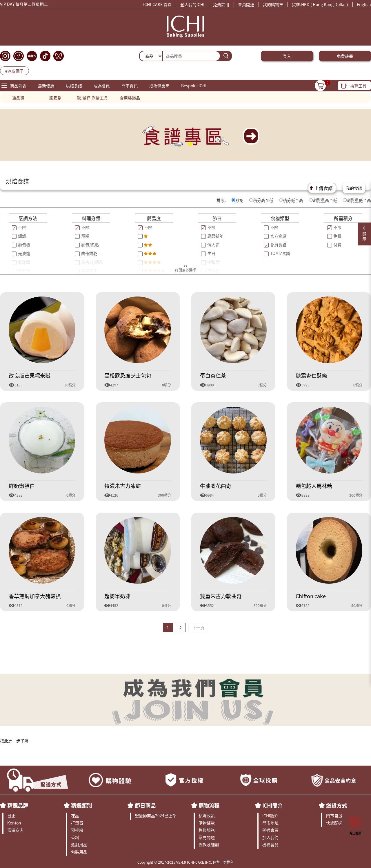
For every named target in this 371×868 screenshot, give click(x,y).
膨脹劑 (55, 98)
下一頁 (198, 628)
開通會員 (270, 830)
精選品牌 (18, 805)
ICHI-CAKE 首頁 (157, 4)
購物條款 (207, 823)
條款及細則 (209, 845)
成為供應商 (159, 86)
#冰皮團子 (14, 71)
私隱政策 (207, 815)
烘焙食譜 (74, 86)
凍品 (75, 815)
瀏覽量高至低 (323, 200)
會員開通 (246, 4)
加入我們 (270, 837)
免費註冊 (221, 4)
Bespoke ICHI (194, 86)
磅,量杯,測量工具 (92, 98)
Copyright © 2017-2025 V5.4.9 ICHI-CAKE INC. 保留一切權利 (185, 862)
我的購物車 (273, 4)
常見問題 (207, 837)
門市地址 (270, 823)
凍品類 (18, 98)
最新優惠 (46, 86)
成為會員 (102, 86)
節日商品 (145, 805)
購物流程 (209, 805)
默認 (238, 200)
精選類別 (81, 805)
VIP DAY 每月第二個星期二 (24, 5)
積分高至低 (261, 200)
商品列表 (18, 86)
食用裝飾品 (130, 98)
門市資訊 (130, 86)
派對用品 (79, 845)
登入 (287, 56)
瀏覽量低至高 (357, 200)
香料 (75, 837)
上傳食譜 (323, 188)
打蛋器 (77, 823)
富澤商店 (15, 830)
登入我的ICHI (192, 4)
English (364, 4)
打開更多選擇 (185, 270)
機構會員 (270, 845)
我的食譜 (354, 188)
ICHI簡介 (272, 805)
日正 (11, 815)
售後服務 (207, 830)
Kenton (14, 823)
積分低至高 (291, 200)
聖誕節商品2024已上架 (156, 815)
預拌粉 (77, 830)
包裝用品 (79, 852)
